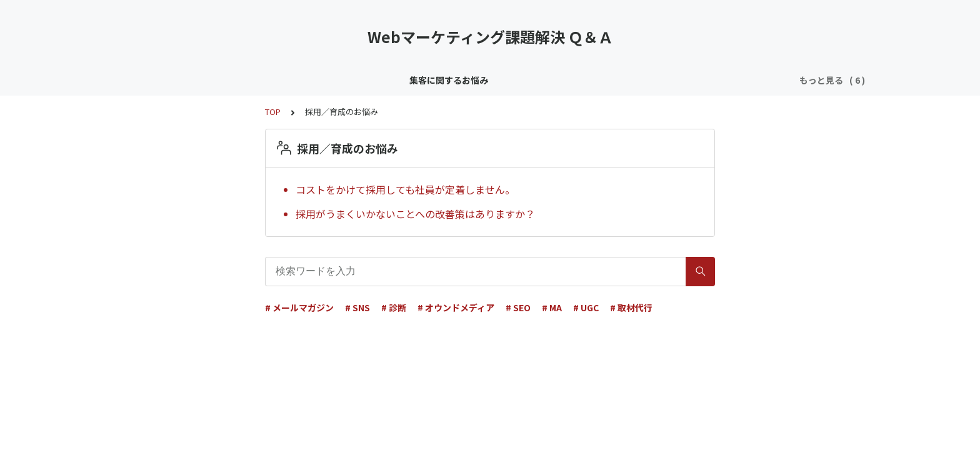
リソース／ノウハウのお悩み (447, 80)
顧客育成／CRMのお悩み (324, 80)
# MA (552, 307)
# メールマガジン (299, 307)
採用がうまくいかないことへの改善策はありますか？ (415, 214)
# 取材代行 (631, 307)
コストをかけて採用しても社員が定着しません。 (405, 189)
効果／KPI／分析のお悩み (571, 80)
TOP (273, 112)
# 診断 (394, 307)
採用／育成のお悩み (679, 80)
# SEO (518, 307)
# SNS (357, 307)
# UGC (586, 307)
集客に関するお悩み (219, 80)
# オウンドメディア (456, 307)
